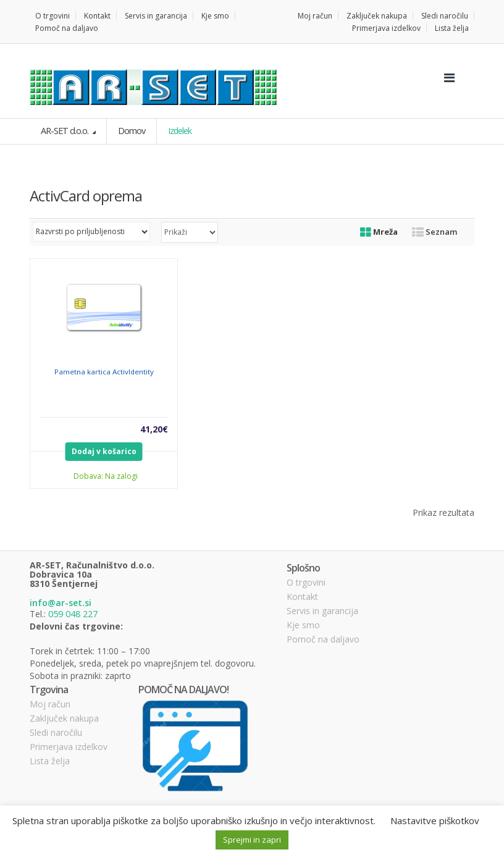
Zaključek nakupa (377, 16)
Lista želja (452, 28)
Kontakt (97, 16)
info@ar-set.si (61, 603)
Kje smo (215, 16)
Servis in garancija (156, 16)
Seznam (435, 231)
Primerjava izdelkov (386, 28)
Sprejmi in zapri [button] (252, 840)
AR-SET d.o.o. (65, 131)
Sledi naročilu (445, 16)
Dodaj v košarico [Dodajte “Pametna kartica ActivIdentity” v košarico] (104, 451)
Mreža (379, 231)
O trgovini (52, 16)
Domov (130, 131)
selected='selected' (190, 232)
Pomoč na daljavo (67, 28)
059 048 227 (73, 613)
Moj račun (315, 16)
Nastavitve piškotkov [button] (435, 820)
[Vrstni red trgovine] (91, 231)
